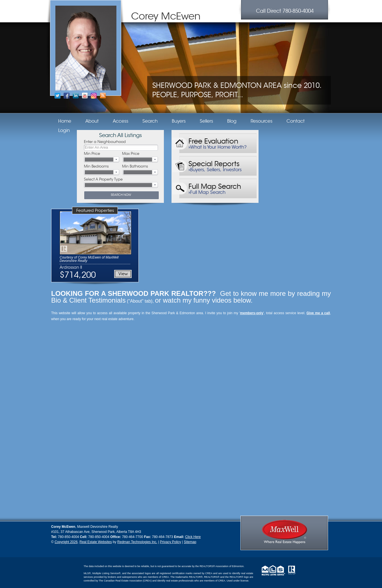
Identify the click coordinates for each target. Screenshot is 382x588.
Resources (261, 121)
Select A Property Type (103, 179)
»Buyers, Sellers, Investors (215, 170)
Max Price (131, 154)
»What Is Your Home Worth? (218, 147)
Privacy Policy (171, 542)
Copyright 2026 (66, 542)
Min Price (92, 154)
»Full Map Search (207, 192)
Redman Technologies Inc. (137, 542)
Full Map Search (215, 185)
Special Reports (214, 163)
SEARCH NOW (121, 195)
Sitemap (190, 542)
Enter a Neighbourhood (105, 142)
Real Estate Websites (96, 542)
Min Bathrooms (135, 166)
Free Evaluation (213, 140)
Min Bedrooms (96, 166)
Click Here (193, 537)
